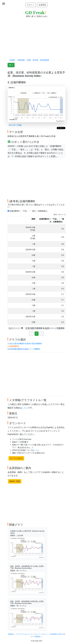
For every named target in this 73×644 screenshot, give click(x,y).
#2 (10, 65)
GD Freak (36, 13)
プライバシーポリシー (41, 634)
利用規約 (37, 637)
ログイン (31, 5)
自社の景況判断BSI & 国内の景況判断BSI (26, 344)
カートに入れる (16, 458)
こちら (25, 408)
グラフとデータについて (24, 634)
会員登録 (42, 5)
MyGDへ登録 (15, 481)
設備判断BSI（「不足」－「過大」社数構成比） (29, 211)
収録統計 (11, 634)
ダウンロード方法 (15, 125)
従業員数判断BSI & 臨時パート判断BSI (25, 349)
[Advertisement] (36, 36)
